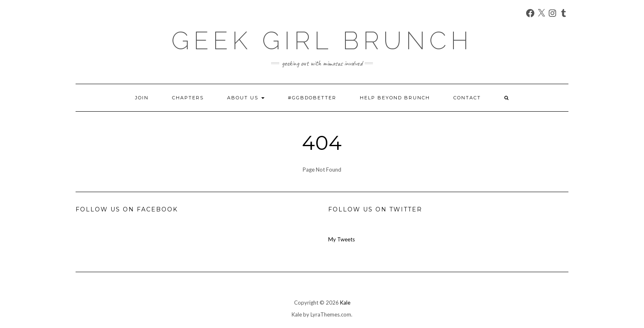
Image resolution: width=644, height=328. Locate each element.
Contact (467, 98)
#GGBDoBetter (312, 98)
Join (142, 98)
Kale (345, 303)
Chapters (188, 98)
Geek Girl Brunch (322, 41)
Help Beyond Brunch (395, 98)
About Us (246, 98)
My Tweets (342, 239)
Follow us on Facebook (127, 209)
